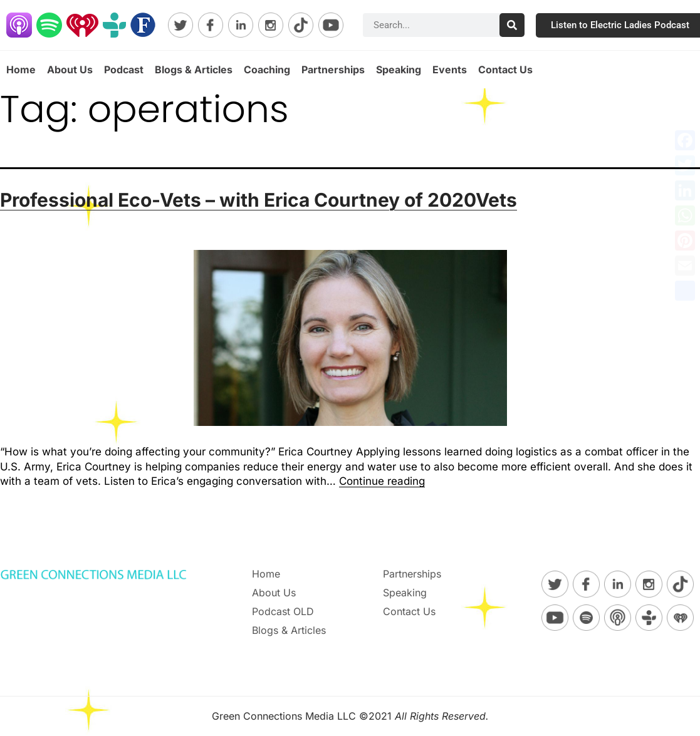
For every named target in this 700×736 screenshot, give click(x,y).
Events (450, 70)
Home (21, 70)
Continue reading (382, 481)
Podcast (124, 70)
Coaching (267, 70)
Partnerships (333, 70)
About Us (70, 70)
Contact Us (505, 70)
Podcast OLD (283, 611)
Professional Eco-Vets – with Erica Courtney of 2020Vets (259, 200)
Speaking (399, 70)
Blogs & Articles (194, 70)
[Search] (512, 25)
